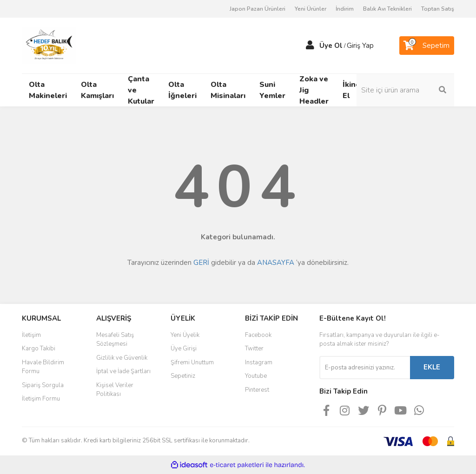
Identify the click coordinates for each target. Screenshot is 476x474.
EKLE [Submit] (432, 367)
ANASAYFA (276, 263)
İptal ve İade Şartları (123, 371)
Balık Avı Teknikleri (387, 9)
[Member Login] (310, 46)
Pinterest (257, 390)
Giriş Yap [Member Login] (360, 46)
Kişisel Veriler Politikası (115, 390)
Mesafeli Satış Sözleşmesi (115, 340)
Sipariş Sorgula (43, 385)
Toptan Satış (438, 9)
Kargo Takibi (39, 349)
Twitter (254, 349)
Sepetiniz (183, 376)
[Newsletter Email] (365, 368)
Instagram (259, 362)
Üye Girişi (184, 349)
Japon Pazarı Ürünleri (258, 9)
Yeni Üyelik (185, 335)
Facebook (258, 335)
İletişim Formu (41, 399)
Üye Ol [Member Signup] (331, 46)
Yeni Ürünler (311, 9)
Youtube (256, 376)
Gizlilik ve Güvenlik (122, 358)
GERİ (201, 263)
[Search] (405, 90)
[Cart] (427, 46)
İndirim (345, 9)
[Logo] (49, 45)
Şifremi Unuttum (192, 362)
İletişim (31, 335)
